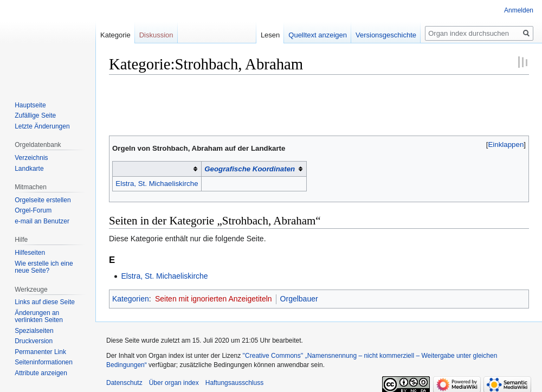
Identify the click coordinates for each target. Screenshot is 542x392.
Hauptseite (30, 105)
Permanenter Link (40, 352)
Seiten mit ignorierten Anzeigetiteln (214, 299)
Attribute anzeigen (41, 373)
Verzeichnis (31, 158)
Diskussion (156, 35)
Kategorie (115, 35)
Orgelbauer (299, 299)
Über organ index (174, 383)
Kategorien (131, 299)
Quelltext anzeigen (308, 35)
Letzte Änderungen (42, 126)
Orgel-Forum (33, 210)
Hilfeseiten (30, 253)
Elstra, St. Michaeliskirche (157, 184)
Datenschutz (124, 383)
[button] (506, 144)
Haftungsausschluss (234, 383)
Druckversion (34, 341)
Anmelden (519, 10)
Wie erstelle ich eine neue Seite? (44, 267)
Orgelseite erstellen (43, 200)
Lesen (261, 35)
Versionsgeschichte (377, 35)
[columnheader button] (157, 169)
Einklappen (506, 144)
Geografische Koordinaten (250, 169)
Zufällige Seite (35, 115)
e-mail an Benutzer (42, 221)
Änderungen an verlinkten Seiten (39, 317)
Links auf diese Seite (45, 302)
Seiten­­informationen (44, 362)
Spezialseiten (34, 331)
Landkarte (29, 169)
